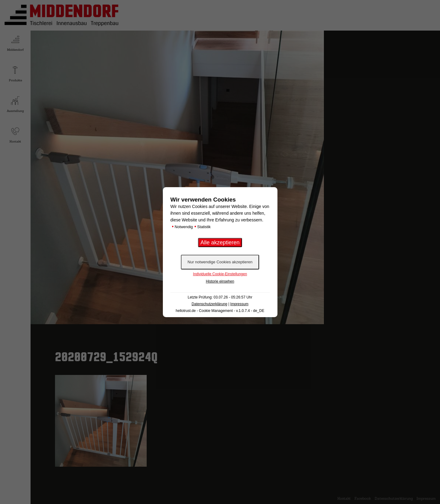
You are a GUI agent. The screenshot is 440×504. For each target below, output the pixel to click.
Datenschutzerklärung (209, 304)
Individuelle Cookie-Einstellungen (220, 274)
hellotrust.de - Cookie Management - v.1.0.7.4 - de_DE (220, 311)
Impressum (239, 304)
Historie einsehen (220, 281)
